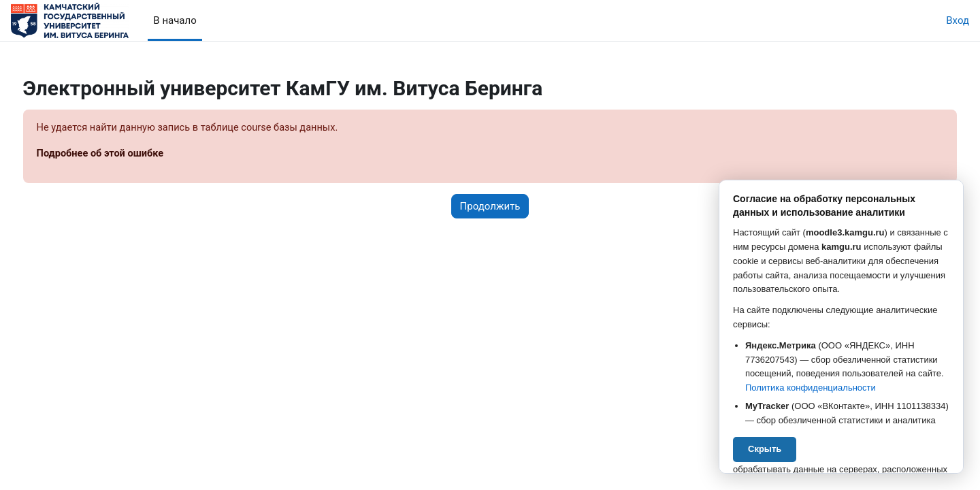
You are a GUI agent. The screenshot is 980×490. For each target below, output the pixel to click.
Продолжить (490, 207)
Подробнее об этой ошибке (127, 154)
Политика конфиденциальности (811, 388)
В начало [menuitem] (175, 20)
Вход (958, 20)
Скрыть (765, 449)
